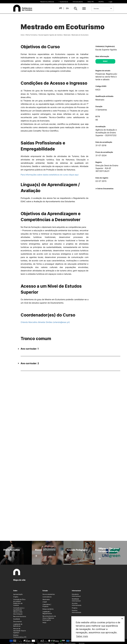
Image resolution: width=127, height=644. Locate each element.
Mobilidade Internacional (76, 600)
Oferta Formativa (31, 35)
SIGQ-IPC (91, 2)
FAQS (44, 623)
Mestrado (67, 35)
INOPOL (101, 2)
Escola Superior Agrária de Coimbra (51, 35)
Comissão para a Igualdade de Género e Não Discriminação (19, 611)
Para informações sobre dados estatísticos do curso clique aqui (50, 175)
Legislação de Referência (18, 625)
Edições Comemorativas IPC (20, 636)
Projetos (75, 608)
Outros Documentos (105, 189)
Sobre (15, 591)
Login (111, 2)
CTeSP (45, 602)
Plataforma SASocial (47, 2)
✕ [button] (122, 619)
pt (61, 8)
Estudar (45, 591)
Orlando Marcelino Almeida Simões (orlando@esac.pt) (45, 322)
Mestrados (46, 599)
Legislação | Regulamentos (47, 612)
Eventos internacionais (76, 611)
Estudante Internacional (76, 595)
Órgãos (16, 597)
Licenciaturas (47, 597)
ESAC (105, 61)
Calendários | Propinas (47, 605)
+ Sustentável (63, 2)
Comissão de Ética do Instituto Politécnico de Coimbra (19, 602)
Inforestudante (78, 2)
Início (22, 35)
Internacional (76, 591)
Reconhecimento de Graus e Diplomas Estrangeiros (49, 618)
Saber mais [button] (82, 636)
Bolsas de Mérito (48, 609)
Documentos (17, 621)
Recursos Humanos (20, 616)
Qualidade (17, 619)
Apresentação (18, 594)
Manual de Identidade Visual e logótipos (20, 631)
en (67, 8)
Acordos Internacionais (77, 604)
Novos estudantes (49, 594)
